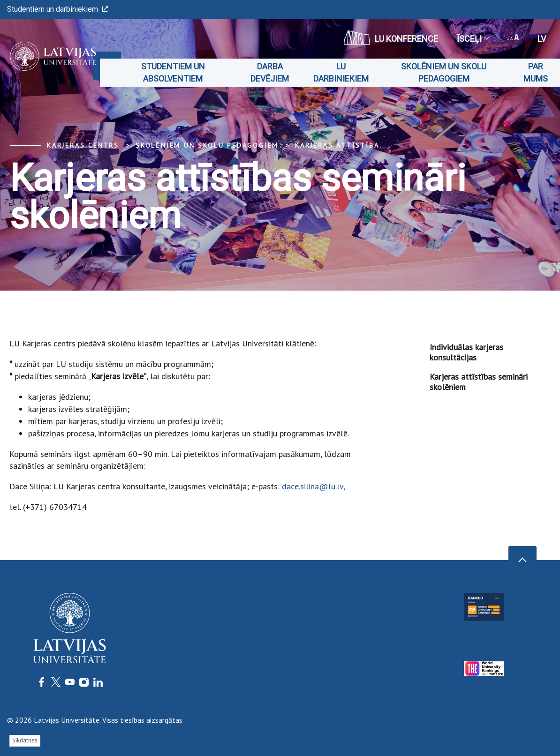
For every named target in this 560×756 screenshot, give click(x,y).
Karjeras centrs (83, 145)
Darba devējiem (270, 72)
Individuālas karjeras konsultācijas (466, 352)
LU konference (391, 37)
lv (542, 39)
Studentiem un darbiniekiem (58, 9)
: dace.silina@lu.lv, (311, 486)
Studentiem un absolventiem (173, 72)
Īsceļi (473, 39)
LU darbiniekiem (341, 72)
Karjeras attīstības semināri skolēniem (384, 145)
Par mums (536, 72)
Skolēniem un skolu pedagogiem (444, 72)
